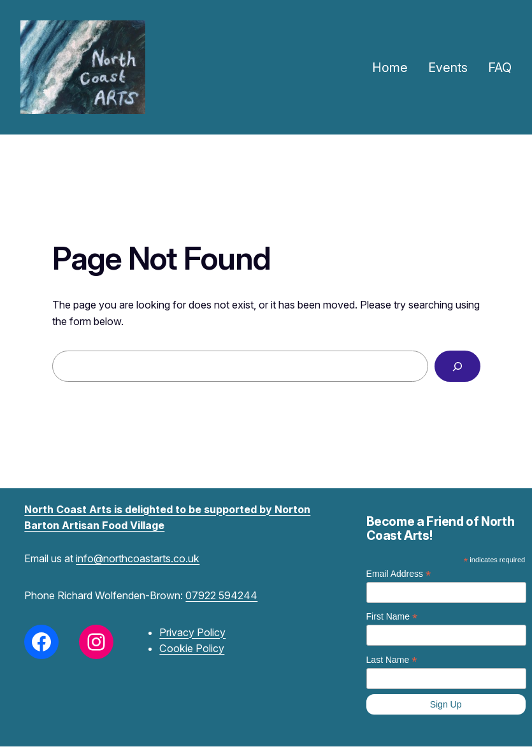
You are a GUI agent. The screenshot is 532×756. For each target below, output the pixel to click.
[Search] (457, 367)
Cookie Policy (192, 648)
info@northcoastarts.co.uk (138, 558)
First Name (392, 617)
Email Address (399, 574)
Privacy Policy (192, 632)
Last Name (392, 660)
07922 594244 (221, 595)
